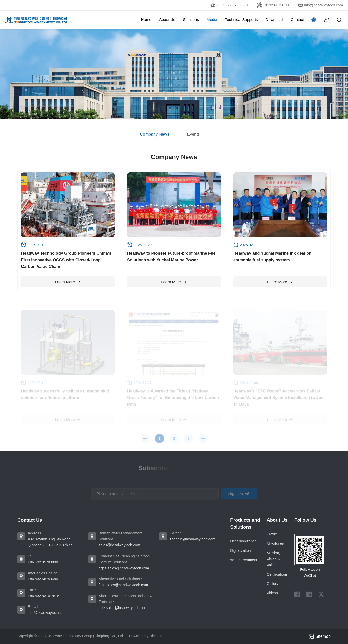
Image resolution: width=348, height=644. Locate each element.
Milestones (275, 543)
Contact (297, 20)
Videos (272, 593)
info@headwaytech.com (47, 613)
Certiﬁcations (277, 574)
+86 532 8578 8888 (43, 562)
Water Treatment (244, 560)
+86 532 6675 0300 (43, 579)
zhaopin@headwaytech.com (192, 539)
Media (212, 20)
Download (274, 20)
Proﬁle (272, 534)
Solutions (191, 20)
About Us (167, 20)
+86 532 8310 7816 (43, 596)
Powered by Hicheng (146, 636)
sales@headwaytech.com (119, 545)
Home (146, 20)
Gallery (272, 584)
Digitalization (240, 550)
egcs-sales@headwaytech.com (124, 568)
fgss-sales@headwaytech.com (123, 585)
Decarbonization (243, 541)
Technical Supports (241, 20)
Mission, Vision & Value (273, 559)
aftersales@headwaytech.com (123, 608)
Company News (155, 134)
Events (194, 134)
